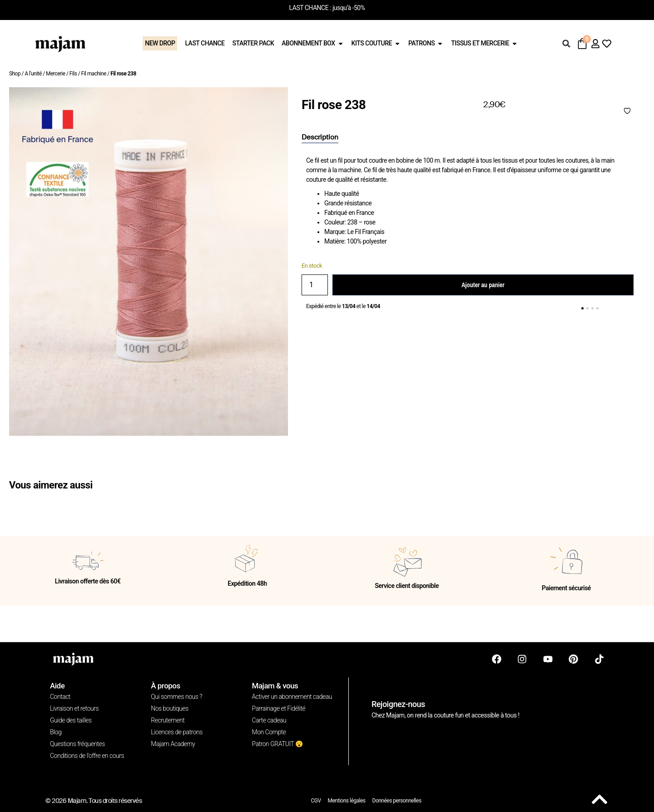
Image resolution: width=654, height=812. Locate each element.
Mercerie (55, 74)
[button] (566, 44)
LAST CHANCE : (310, 8)
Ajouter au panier (483, 285)
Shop (15, 74)
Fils (73, 74)
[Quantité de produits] (315, 285)
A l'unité (33, 74)
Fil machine (94, 74)
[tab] (320, 138)
